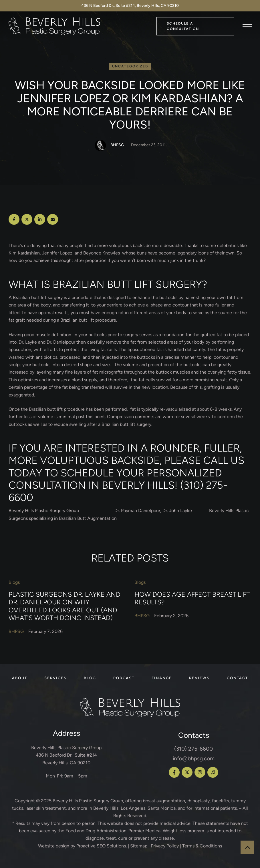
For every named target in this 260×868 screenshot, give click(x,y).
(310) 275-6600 (193, 749)
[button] (195, 26)
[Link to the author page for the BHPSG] (100, 145)
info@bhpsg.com (194, 758)
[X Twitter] (27, 219)
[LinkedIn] (40, 219)
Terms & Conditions (202, 846)
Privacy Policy (165, 846)
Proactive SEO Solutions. (102, 846)
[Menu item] (20, 678)
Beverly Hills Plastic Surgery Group (88, 801)
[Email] (53, 219)
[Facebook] (14, 219)
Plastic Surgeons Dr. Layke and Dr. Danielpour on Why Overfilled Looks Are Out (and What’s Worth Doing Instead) (64, 606)
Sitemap (139, 846)
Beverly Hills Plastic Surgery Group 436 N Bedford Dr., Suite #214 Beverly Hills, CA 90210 (66, 755)
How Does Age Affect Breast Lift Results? (192, 598)
